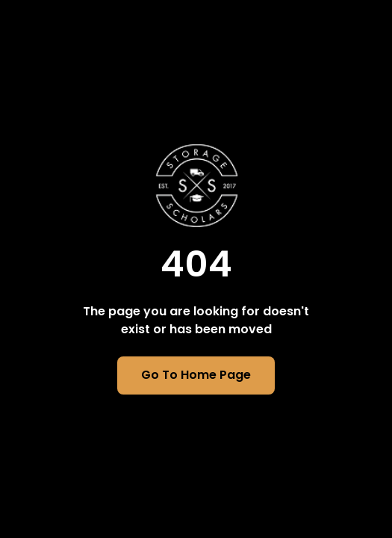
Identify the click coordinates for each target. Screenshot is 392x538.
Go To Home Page (196, 375)
